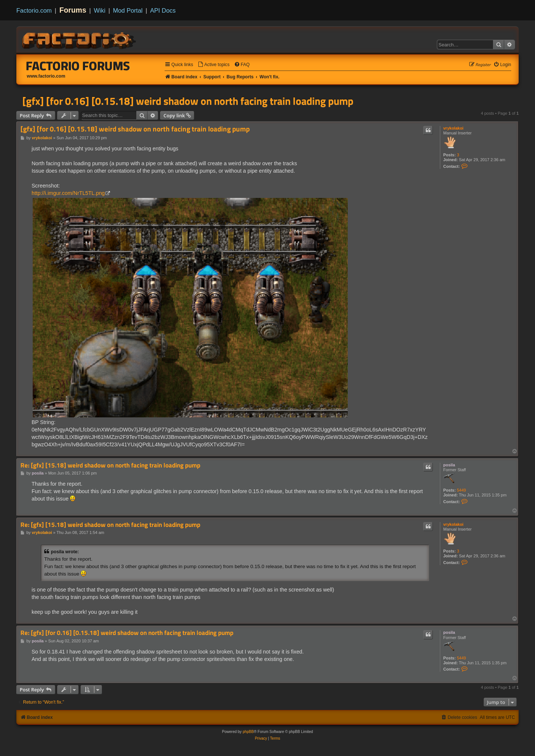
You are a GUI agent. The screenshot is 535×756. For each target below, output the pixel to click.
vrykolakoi (453, 128)
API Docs (163, 10)
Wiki (100, 10)
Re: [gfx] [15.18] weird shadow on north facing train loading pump (110, 465)
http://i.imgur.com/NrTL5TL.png (68, 193)
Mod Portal (128, 10)
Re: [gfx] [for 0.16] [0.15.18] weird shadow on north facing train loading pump (127, 633)
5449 (461, 490)
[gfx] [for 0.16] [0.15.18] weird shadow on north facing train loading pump (188, 101)
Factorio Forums (78, 66)
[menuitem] (214, 65)
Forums (73, 10)
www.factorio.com (46, 76)
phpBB (248, 732)
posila (449, 465)
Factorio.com (34, 10)
